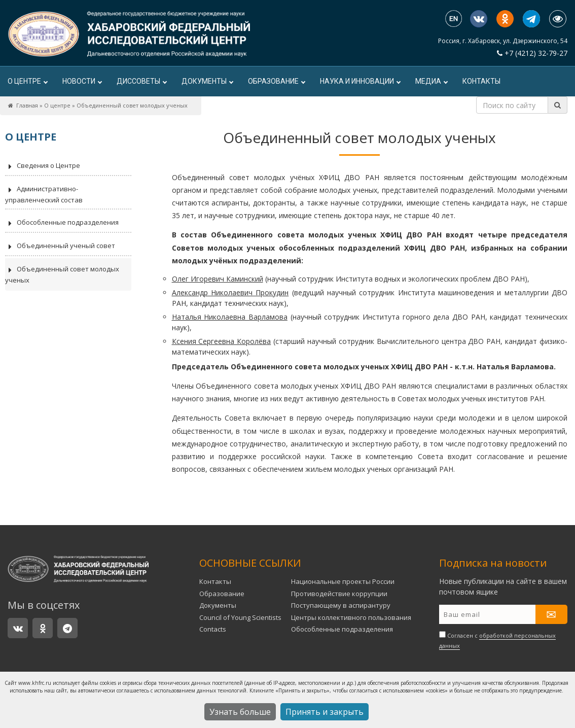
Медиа (431, 81)
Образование (276, 81)
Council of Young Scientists (240, 617)
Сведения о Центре (43, 166)
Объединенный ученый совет (60, 247)
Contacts (213, 629)
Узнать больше (240, 712)
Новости (82, 81)
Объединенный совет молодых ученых (62, 274)
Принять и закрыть (325, 712)
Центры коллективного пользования (351, 617)
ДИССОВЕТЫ (141, 81)
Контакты (481, 81)
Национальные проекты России (343, 581)
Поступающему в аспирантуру (341, 605)
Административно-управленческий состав (44, 194)
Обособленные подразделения (62, 223)
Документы (207, 81)
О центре (27, 81)
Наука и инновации (360, 81)
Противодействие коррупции (339, 594)
